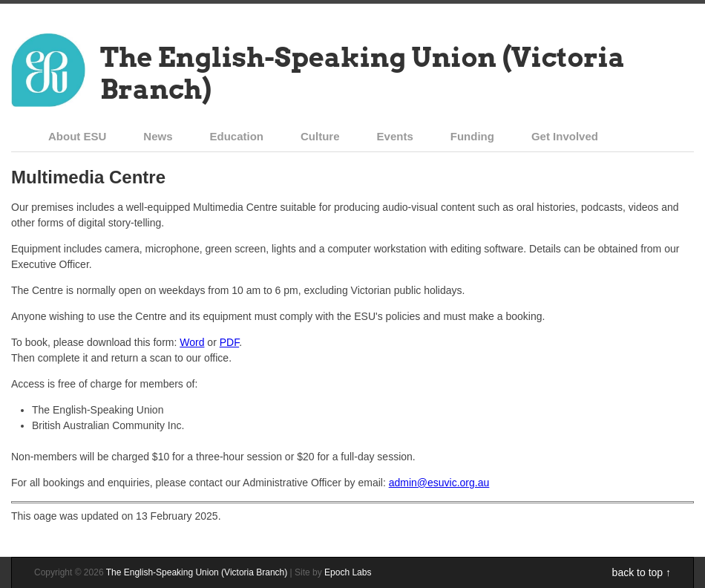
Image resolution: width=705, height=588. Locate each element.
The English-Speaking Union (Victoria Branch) (363, 73)
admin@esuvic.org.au (439, 483)
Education (237, 136)
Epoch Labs (348, 572)
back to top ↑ (642, 572)
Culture (320, 136)
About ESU (77, 136)
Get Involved (565, 136)
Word (192, 342)
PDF (229, 342)
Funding (472, 136)
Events (395, 136)
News (158, 136)
